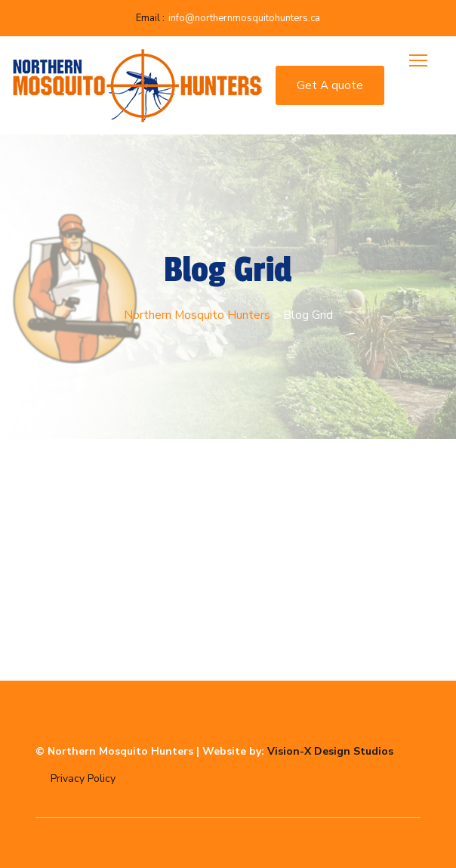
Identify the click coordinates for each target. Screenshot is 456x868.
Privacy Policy (83, 778)
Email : (150, 18)
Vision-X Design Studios (330, 751)
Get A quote (330, 85)
